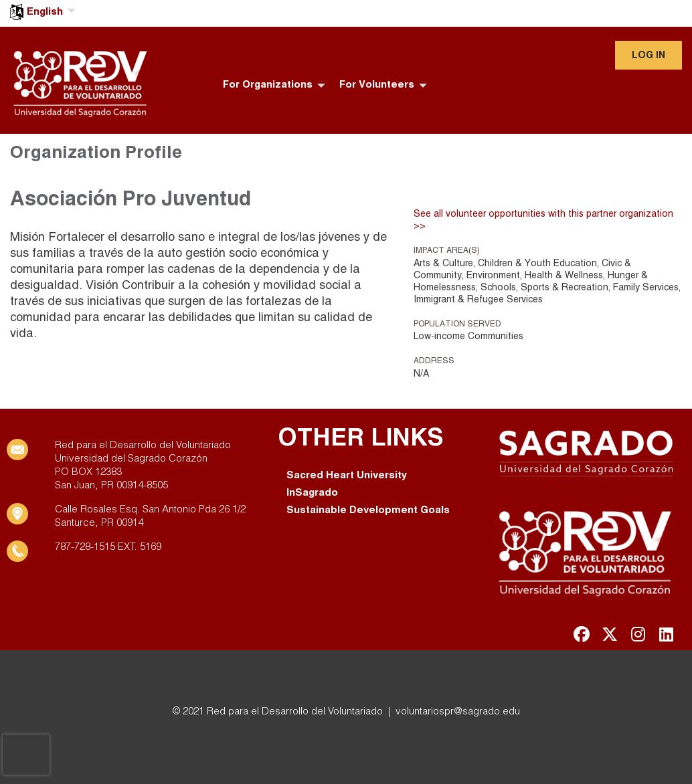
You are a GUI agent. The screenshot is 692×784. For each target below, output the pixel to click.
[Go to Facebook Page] (580, 634)
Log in (648, 56)
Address (434, 361)
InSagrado (312, 493)
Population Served (457, 324)
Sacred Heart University (347, 476)
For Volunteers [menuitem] (377, 85)
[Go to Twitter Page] (608, 634)
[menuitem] (41, 4)
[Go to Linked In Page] (664, 634)
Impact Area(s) (447, 251)
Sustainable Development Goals (368, 510)
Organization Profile (96, 153)
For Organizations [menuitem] (268, 85)
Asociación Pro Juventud (131, 200)
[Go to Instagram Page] (636, 634)
